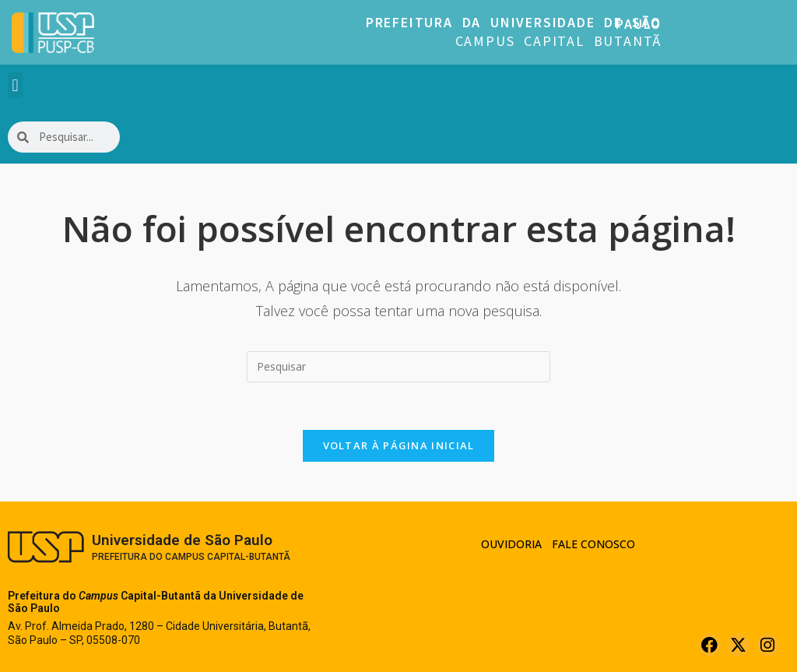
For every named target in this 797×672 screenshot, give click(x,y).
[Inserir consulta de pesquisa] (398, 367)
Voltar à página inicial (399, 445)
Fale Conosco (593, 544)
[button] (15, 85)
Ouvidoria (511, 544)
